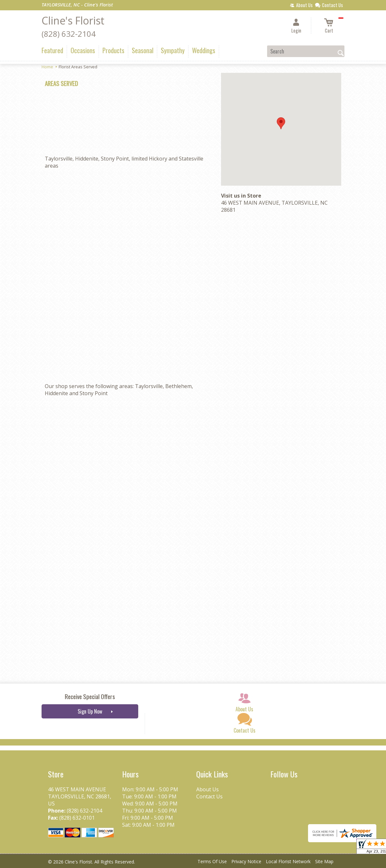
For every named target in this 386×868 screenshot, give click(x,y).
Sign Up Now (90, 711)
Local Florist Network (288, 861)
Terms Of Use (212, 861)
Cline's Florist (73, 20)
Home (47, 67)
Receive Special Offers (90, 696)
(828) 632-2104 (69, 34)
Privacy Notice (246, 861)
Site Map (324, 861)
